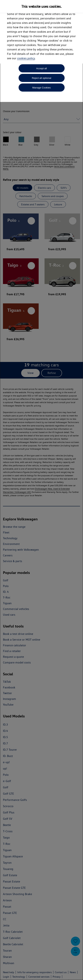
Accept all (42, 68)
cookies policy (26, 58)
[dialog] (41, 490)
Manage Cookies (41, 88)
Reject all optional (41, 78)
